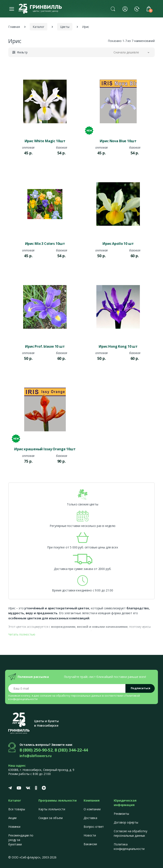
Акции (12, 818)
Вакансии (90, 844)
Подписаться (141, 688)
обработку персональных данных (79, 696)
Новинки (14, 827)
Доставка (90, 818)
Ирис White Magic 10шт (45, 141)
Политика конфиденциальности (129, 846)
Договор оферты (126, 822)
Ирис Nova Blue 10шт (118, 141)
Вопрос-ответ (94, 827)
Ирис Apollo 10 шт (118, 244)
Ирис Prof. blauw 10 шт (45, 346)
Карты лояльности (52, 809)
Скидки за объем (51, 818)
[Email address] (67, 688)
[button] (113, 9)
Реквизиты (121, 814)
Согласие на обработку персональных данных (131, 833)
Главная (14, 27)
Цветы (65, 27)
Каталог (39, 27)
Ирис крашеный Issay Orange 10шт (45, 449)
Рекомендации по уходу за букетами (21, 840)
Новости (90, 835)
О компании (92, 809)
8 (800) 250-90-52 (36, 750)
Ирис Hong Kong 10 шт (118, 346)
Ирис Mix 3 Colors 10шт (45, 244)
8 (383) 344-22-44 (71, 750)
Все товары (17, 809)
